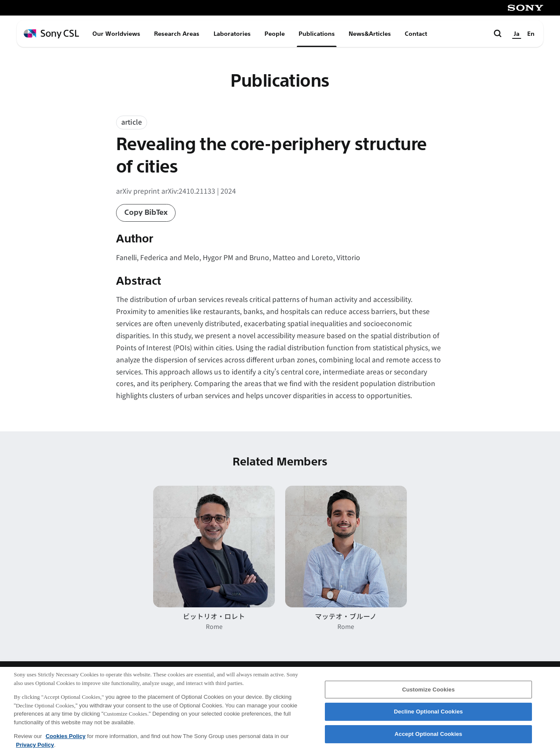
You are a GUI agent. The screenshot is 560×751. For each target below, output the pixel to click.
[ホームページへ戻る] (51, 34)
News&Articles (370, 34)
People (275, 34)
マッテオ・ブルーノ (346, 616)
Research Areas (177, 34)
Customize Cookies (428, 693)
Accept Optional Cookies (429, 738)
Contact (416, 34)
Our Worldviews (116, 34)
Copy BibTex (146, 212)
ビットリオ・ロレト (214, 616)
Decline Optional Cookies (428, 715)
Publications (317, 34)
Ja (517, 34)
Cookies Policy (66, 740)
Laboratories (232, 34)
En (531, 34)
